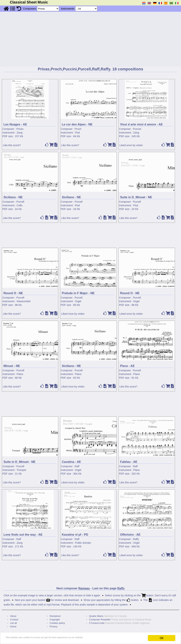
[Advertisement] (90, 39)
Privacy (54, 626)
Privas (20, 129)
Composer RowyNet (100, 620)
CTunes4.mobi (97, 623)
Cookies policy (57, 623)
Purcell (20, 202)
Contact (14, 620)
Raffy (136, 539)
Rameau (84, 588)
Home (13, 626)
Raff (77, 466)
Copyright (55, 620)
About (13, 616)
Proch (78, 129)
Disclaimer (55, 616)
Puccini (137, 129)
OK (162, 638)
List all (13, 623)
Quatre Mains (96, 616)
